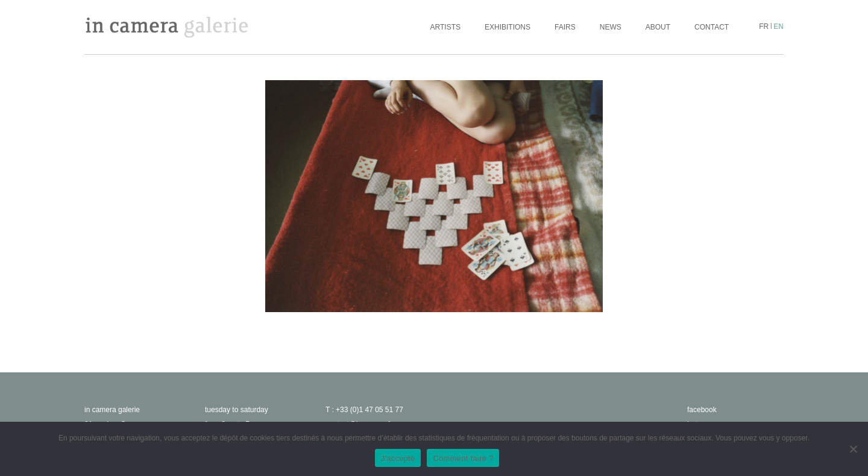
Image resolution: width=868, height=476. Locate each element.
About (658, 27)
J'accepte (398, 458)
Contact (712, 27)
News (611, 27)
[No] (853, 449)
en (778, 27)
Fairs (565, 27)
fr (764, 27)
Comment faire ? (463, 458)
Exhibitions (508, 27)
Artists (445, 27)
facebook (702, 410)
